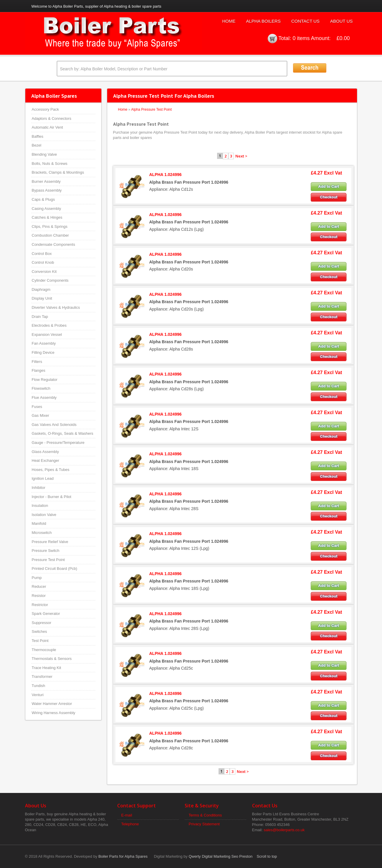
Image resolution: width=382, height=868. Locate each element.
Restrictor (40, 605)
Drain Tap (40, 317)
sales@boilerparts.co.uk (284, 830)
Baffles (38, 136)
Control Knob (43, 262)
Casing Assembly (47, 209)
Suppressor (42, 623)
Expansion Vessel (47, 335)
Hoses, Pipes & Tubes (51, 470)
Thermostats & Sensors (52, 659)
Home (229, 21)
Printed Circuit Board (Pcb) (55, 569)
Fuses (37, 407)
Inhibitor (39, 488)
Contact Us (305, 21)
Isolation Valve (44, 515)
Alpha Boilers (263, 21)
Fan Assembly (44, 343)
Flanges (39, 370)
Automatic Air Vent (47, 127)
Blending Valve (44, 154)
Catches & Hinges (47, 217)
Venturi (38, 695)
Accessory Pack (45, 109)
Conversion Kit (44, 272)
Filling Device (43, 352)
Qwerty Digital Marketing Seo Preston (220, 856)
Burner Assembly (46, 181)
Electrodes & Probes (49, 325)
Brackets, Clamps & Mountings (58, 172)
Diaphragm (41, 289)
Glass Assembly (45, 452)
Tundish (39, 686)
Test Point (40, 641)
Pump (37, 578)
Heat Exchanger (46, 460)
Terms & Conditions (205, 815)
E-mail (127, 815)
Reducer (39, 586)
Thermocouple (44, 650)
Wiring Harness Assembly (54, 713)
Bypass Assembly (47, 190)
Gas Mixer (40, 415)
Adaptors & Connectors (52, 118)
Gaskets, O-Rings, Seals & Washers (63, 433)
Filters (37, 362)
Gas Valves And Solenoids (54, 425)
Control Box (42, 254)
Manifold (39, 523)
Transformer (42, 677)
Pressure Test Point (48, 560)
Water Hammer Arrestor (52, 704)
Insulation (40, 506)
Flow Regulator (45, 380)
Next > (241, 156)
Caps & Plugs (43, 199)
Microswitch (42, 533)
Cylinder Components (50, 280)
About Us (341, 21)
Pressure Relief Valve (50, 542)
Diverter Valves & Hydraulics (56, 307)
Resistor (39, 596)
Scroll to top (267, 856)
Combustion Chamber (50, 235)
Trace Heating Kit (47, 668)
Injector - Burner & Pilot (52, 497)
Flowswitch (41, 388)
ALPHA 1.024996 (166, 175)
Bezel (37, 145)
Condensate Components (53, 244)
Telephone (130, 824)
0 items (301, 38)
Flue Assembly (44, 398)
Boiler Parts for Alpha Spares (123, 856)
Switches (39, 632)
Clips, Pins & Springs (50, 226)
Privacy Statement (204, 824)
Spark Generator (46, 614)
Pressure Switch (46, 551)
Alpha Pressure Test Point (151, 109)
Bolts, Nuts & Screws (50, 164)
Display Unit (42, 298)
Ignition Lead (43, 478)
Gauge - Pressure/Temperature (58, 443)
